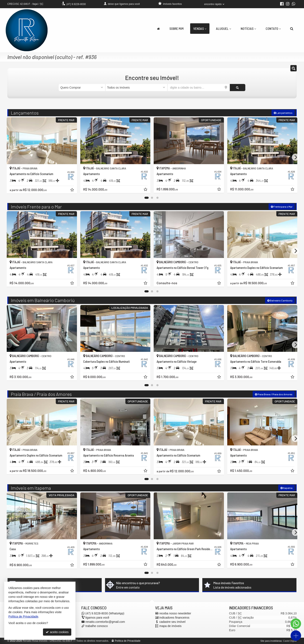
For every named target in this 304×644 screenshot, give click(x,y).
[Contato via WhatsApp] (296, 624)
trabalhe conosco (97, 626)
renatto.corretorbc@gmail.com (105, 622)
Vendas (200, 28)
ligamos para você (97, 618)
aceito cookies (57, 632)
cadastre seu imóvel (172, 622)
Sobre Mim (177, 28)
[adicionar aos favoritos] (73, 190)
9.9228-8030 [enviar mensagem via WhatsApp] (76, 4)
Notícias (248, 28)
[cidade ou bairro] (199, 88)
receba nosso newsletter (175, 613)
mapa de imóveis (170, 626)
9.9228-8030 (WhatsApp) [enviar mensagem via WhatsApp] (105, 613)
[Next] (295, 157)
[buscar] (238, 88)
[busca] (292, 29)
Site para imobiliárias (271, 641)
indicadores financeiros (174, 618)
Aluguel (223, 28)
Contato (273, 28)
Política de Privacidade (128, 641)
